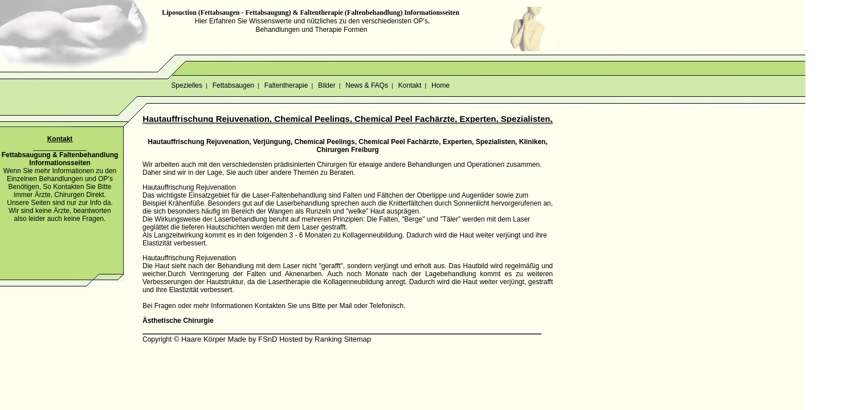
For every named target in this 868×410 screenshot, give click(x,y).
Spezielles (187, 85)
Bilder (327, 85)
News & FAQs (367, 85)
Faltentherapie (286, 85)
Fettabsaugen (233, 85)
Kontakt (409, 85)
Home (441, 85)
